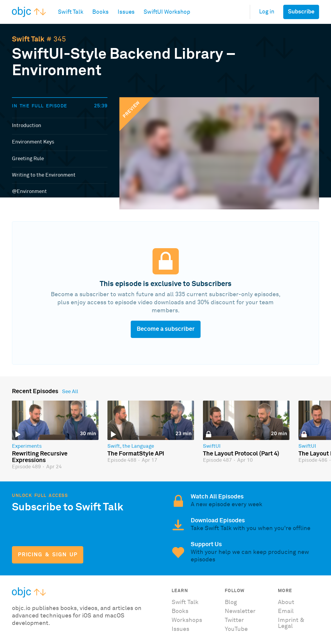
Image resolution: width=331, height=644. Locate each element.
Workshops (187, 620)
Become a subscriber (166, 329)
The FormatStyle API (136, 454)
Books (180, 611)
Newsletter (240, 611)
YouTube (236, 629)
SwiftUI (212, 447)
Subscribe (301, 12)
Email (286, 611)
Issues (180, 629)
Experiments (27, 447)
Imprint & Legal (291, 623)
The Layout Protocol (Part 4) (241, 454)
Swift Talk (28, 39)
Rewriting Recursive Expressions (40, 457)
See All (70, 392)
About (286, 602)
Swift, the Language (131, 447)
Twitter (234, 620)
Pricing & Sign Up (48, 555)
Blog (231, 602)
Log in (267, 12)
